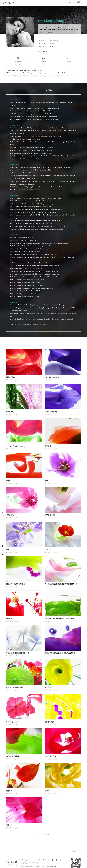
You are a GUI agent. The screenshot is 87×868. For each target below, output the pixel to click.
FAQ (21, 860)
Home (74, 851)
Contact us (38, 860)
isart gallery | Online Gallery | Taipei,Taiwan (9, 3)
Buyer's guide (29, 860)
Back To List (13, 12)
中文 (3, 512)
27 (43, 65)
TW (64, 3)
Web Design (49, 866)
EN (3, 516)
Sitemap (46, 860)
